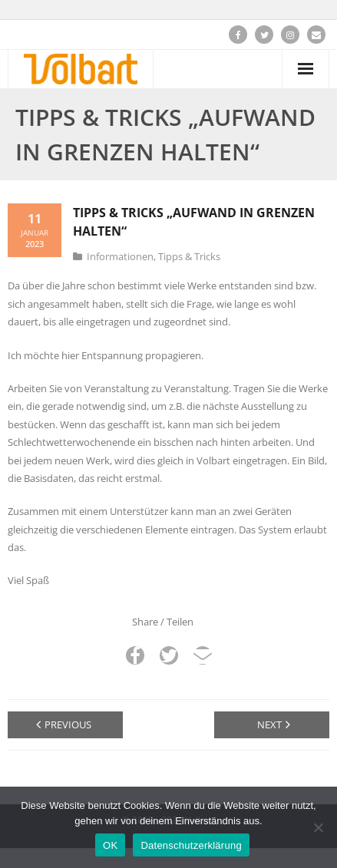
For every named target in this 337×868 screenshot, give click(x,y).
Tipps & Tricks (189, 256)
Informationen (120, 256)
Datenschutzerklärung (191, 845)
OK (110, 845)
